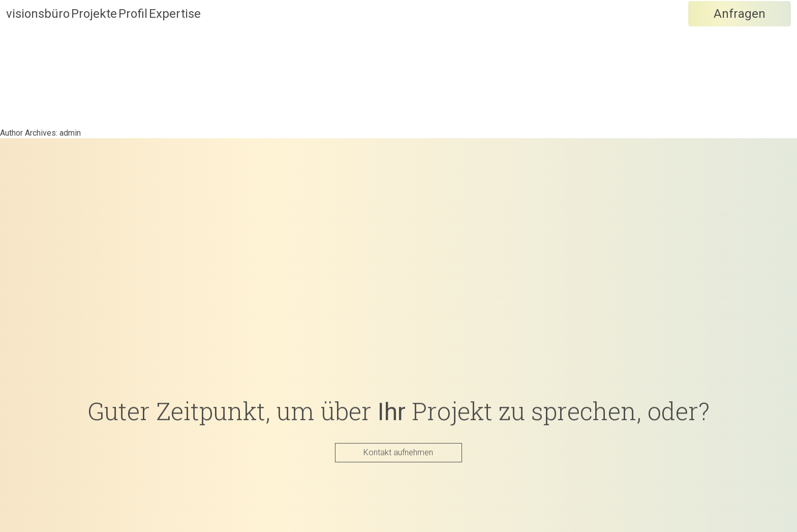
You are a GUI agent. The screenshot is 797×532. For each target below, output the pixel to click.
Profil (207, 36)
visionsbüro (38, 36)
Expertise (286, 36)
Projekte (131, 36)
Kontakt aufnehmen (398, 452)
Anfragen (740, 36)
